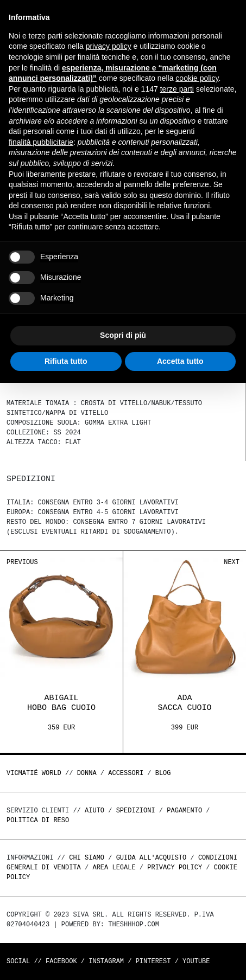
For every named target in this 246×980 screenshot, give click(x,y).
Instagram (106, 961)
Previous (22, 562)
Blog (163, 773)
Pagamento (184, 811)
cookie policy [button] (197, 78)
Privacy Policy (175, 867)
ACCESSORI (126, 773)
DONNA (87, 773)
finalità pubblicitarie (41, 142)
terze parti (177, 89)
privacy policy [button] (109, 46)
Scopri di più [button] (123, 335)
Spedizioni (136, 811)
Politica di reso (38, 820)
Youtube (196, 961)
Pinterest (153, 961)
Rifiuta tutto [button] (66, 361)
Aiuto (94, 811)
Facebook (61, 961)
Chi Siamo (87, 858)
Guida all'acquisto (152, 858)
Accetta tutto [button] (180, 361)
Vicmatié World (34, 773)
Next (232, 562)
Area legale (114, 867)
